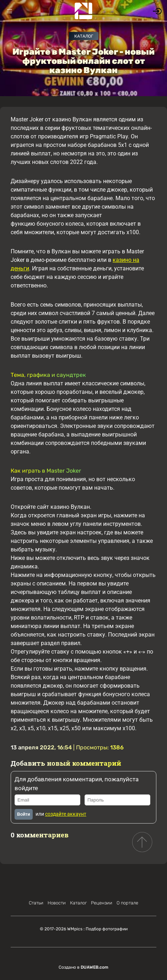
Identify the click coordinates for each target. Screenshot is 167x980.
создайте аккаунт (66, 814)
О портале (127, 903)
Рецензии (102, 903)
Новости (57, 903)
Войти (24, 814)
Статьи (36, 903)
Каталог (84, 36)
